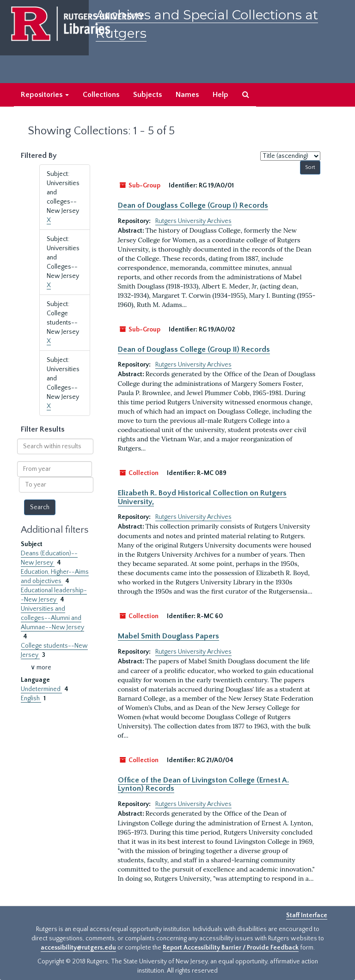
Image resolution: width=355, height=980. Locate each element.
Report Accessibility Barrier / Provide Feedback (231, 948)
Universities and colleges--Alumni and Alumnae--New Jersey (52, 618)
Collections (101, 95)
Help (220, 95)
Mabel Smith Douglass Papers (168, 636)
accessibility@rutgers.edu (78, 948)
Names (187, 95)
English (31, 698)
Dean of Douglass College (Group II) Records (194, 349)
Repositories (45, 95)
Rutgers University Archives (193, 221)
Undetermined (41, 689)
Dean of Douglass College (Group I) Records (193, 205)
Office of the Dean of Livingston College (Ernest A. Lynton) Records (203, 784)
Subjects (147, 95)
